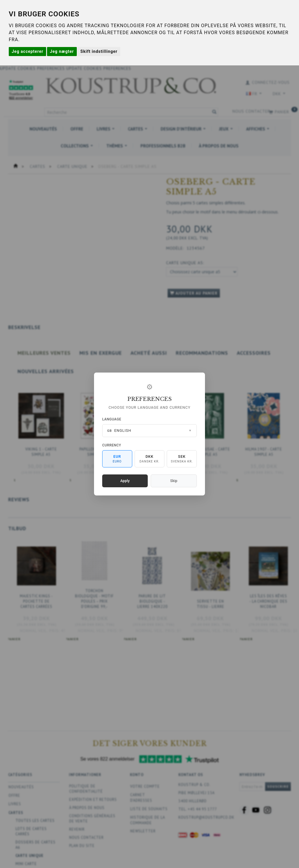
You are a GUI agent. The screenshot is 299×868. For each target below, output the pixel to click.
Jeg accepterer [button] (27, 51)
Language (112, 419)
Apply (125, 481)
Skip (174, 481)
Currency (112, 445)
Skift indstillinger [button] (99, 51)
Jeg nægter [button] (62, 51)
